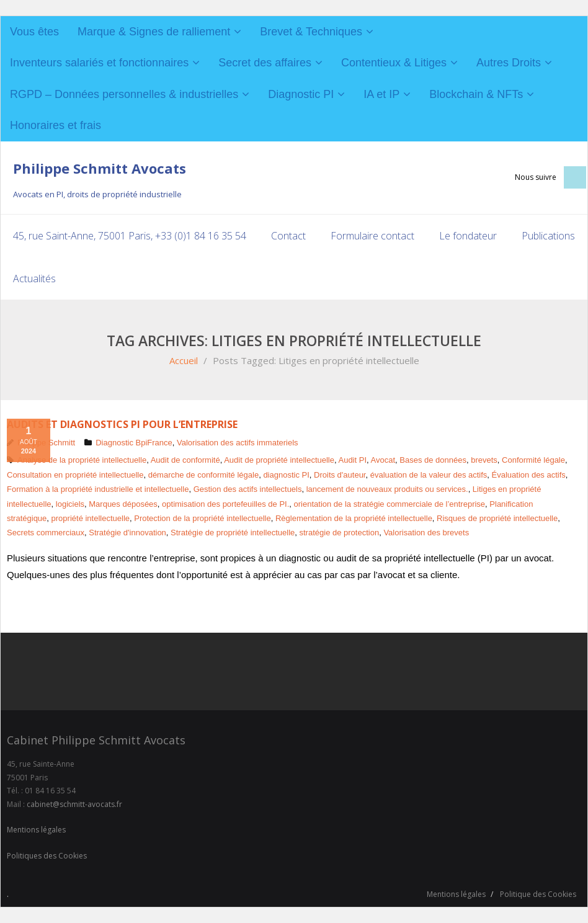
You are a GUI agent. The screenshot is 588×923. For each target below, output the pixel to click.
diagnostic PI (286, 475)
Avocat (383, 460)
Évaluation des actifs (529, 475)
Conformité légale (533, 460)
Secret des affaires (265, 63)
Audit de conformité (185, 460)
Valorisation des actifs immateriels (238, 443)
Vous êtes (34, 32)
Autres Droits (509, 63)
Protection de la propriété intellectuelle (202, 518)
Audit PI (352, 460)
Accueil (184, 360)
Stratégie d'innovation (127, 533)
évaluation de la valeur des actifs (429, 475)
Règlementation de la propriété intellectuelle (354, 518)
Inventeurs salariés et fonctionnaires (99, 63)
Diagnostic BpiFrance (134, 443)
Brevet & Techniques (311, 32)
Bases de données (433, 460)
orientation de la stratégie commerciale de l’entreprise (390, 503)
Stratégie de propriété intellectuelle (233, 533)
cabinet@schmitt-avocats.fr (74, 804)
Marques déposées (123, 503)
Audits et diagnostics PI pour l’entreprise (122, 424)
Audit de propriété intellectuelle (279, 460)
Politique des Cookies (538, 894)
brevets (484, 460)
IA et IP (381, 94)
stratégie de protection (340, 533)
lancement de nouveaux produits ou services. (387, 489)
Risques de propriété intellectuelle (497, 518)
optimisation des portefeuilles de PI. (225, 503)
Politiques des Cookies (47, 856)
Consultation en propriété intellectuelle (75, 475)
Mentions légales (36, 830)
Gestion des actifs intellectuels (248, 489)
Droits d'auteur (340, 475)
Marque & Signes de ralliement (154, 32)
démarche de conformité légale (204, 475)
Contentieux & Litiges (394, 63)
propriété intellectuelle (91, 518)
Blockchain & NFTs (476, 94)
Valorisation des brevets (426, 533)
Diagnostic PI (301, 94)
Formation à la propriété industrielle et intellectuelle (98, 489)
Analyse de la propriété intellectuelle (82, 460)
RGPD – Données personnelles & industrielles (124, 94)
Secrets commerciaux (46, 533)
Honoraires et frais (56, 125)
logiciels (70, 503)
